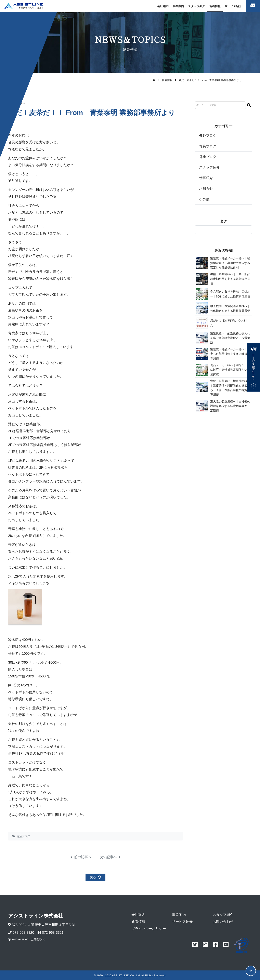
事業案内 (178, 6)
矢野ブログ (208, 136)
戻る (95, 877)
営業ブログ (208, 157)
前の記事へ (81, 857)
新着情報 (215, 6)
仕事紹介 (206, 178)
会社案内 (163, 6)
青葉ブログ (23, 836)
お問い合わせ (223, 922)
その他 (204, 199)
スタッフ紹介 (197, 6)
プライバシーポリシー (149, 929)
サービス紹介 (233, 6)
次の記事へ (110, 857)
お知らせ (206, 189)
